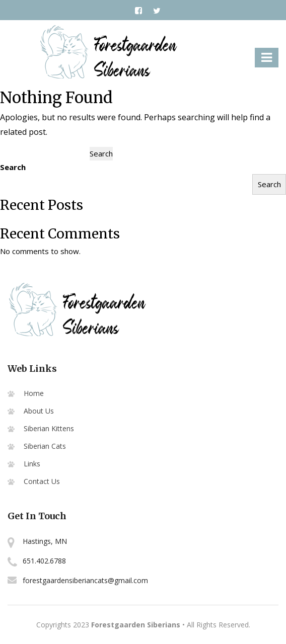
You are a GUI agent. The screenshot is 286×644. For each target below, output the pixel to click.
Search (13, 167)
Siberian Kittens (49, 428)
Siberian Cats (45, 446)
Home (34, 393)
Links (32, 464)
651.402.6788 (44, 561)
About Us (39, 411)
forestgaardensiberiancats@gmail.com (85, 580)
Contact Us (42, 481)
